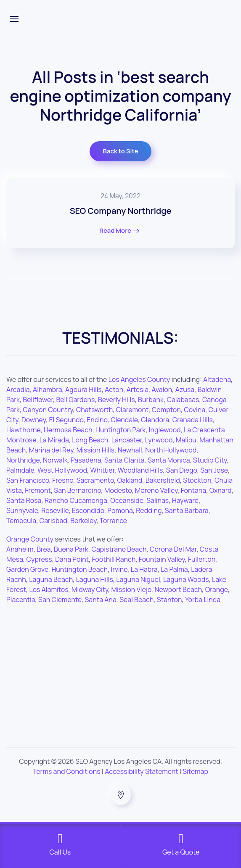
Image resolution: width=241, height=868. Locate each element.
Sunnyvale (22, 510)
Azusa (185, 389)
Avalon (162, 389)
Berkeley (83, 521)
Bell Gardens (75, 400)
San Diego (182, 470)
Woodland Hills (140, 470)
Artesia (138, 389)
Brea (44, 549)
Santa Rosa (24, 500)
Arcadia (18, 389)
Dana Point (72, 559)
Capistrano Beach (119, 549)
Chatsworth (94, 410)
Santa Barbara (187, 510)
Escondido (88, 510)
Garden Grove (27, 569)
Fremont (38, 490)
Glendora (155, 420)
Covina (195, 410)
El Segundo (66, 420)
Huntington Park (120, 430)
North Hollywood (171, 450)
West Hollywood (62, 470)
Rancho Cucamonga (76, 500)
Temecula (21, 521)
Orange (217, 589)
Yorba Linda (203, 600)
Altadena (217, 379)
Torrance (113, 521)
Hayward (185, 500)
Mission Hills (95, 450)
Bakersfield (163, 480)
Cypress (39, 559)
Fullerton (202, 559)
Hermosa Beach (68, 430)
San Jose (214, 470)
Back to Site (121, 151)
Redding (149, 510)
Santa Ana (100, 600)
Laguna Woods (186, 579)
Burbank (151, 400)
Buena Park (71, 549)
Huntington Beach (79, 569)
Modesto (118, 490)
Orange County (30, 539)
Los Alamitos (49, 589)
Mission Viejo (131, 589)
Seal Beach (136, 600)
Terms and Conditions (67, 771)
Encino (97, 420)
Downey (34, 420)
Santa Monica (169, 460)
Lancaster (127, 440)
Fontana (193, 490)
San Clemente (60, 600)
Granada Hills (193, 420)
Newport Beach (178, 589)
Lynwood (159, 440)
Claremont (132, 410)
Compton (166, 410)
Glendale (124, 420)
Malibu (186, 440)
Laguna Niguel (138, 579)
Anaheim (20, 549)
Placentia (21, 600)
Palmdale (20, 470)
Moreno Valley (156, 490)
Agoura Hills (83, 389)
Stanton (169, 600)
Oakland (130, 480)
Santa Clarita (124, 460)
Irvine (119, 569)
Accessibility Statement (142, 771)
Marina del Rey (51, 450)
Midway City (90, 589)
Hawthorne (23, 430)
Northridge (23, 460)
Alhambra (48, 389)
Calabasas (183, 400)
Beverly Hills (117, 400)
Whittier (103, 470)
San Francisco (28, 480)
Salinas (158, 500)
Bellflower (38, 400)
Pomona (120, 510)
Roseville (55, 510)
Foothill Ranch (114, 559)
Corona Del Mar (173, 549)
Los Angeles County (139, 379)
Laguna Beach (51, 579)
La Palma (174, 569)
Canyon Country (48, 410)
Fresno (63, 480)
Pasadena (86, 460)
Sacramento (95, 480)
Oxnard (221, 490)
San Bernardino (77, 490)
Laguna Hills (95, 579)
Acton (114, 389)
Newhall (130, 450)
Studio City (210, 460)
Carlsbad (53, 521)
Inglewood (165, 430)
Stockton (197, 480)
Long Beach (90, 440)
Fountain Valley (162, 559)
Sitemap (195, 771)
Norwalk (55, 460)
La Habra (144, 569)
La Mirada (54, 440)
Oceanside (127, 500)
